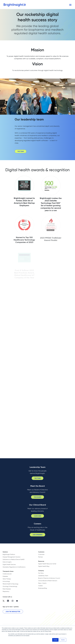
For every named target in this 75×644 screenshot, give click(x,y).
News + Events (42, 583)
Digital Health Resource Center (47, 564)
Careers (40, 586)
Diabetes (5, 576)
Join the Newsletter (13, 612)
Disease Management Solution (12, 557)
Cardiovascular (7, 574)
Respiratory (6, 591)
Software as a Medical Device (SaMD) (14, 559)
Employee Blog (43, 588)
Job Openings (37, 536)
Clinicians (38, 517)
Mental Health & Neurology (11, 584)
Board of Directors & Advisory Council (49, 578)
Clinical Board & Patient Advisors (48, 581)
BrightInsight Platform (9, 554)
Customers (41, 554)
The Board (37, 498)
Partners (40, 557)
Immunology (6, 581)
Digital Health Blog (44, 566)
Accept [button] (55, 640)
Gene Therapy (7, 579)
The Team (21, 153)
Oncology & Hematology (10, 586)
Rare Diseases (7, 589)
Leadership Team (43, 576)
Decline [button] (63, 640)
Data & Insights (7, 562)
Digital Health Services (9, 564)
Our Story (41, 573)
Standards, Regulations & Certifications (14, 567)
